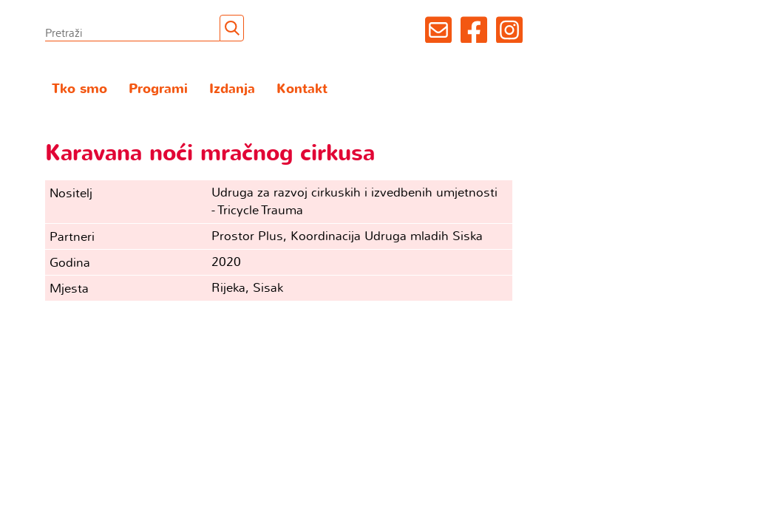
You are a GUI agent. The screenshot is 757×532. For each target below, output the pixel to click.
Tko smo (79, 89)
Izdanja (232, 89)
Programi (158, 89)
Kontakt (302, 89)
